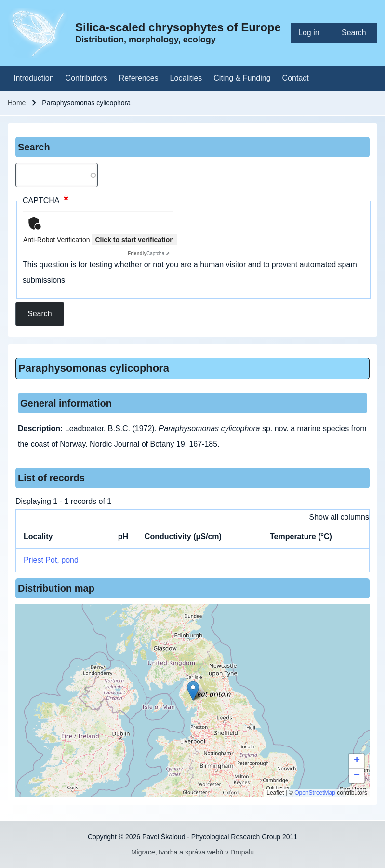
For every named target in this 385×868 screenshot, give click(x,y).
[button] (193, 691)
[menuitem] (312, 33)
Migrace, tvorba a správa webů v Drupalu (192, 852)
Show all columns (339, 517)
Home (17, 103)
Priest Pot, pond (51, 560)
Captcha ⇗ (149, 253)
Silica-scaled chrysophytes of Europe (178, 27)
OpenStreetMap (315, 793)
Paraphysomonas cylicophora (94, 368)
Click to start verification (134, 240)
